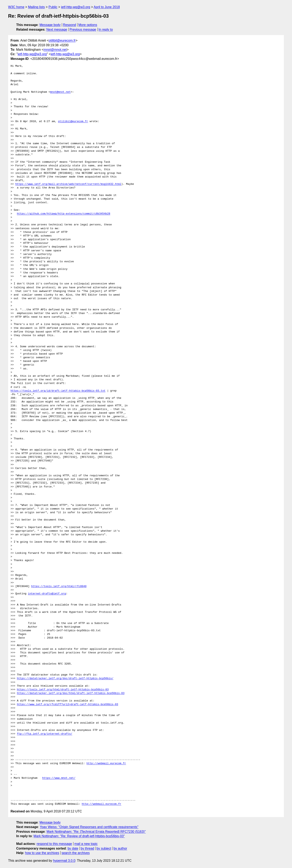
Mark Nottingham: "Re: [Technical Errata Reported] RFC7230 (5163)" (96, 832)
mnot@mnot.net (55, 50)
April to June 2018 (107, 7)
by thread (87, 848)
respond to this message (54, 844)
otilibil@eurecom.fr (62, 40)
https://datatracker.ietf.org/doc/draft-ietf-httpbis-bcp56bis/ (65, 679)
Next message (57, 30)
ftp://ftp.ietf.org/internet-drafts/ (45, 734)
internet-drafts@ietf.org (47, 594)
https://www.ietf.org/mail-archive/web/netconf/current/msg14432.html (68, 184)
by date (73, 848)
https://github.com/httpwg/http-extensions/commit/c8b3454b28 (63, 214)
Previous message (83, 30)
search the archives (76, 853)
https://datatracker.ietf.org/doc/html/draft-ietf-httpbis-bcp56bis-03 (71, 693)
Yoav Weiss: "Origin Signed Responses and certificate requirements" (89, 827)
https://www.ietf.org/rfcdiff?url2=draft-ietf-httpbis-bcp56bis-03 (67, 705)
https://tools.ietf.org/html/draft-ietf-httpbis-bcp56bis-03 (63, 690)
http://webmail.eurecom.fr (106, 764)
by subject (104, 848)
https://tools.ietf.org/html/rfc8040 (59, 586)
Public (53, 7)
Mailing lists (36, 7)
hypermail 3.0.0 (64, 861)
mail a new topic (86, 844)
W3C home (16, 7)
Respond (70, 25)
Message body (50, 25)
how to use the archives (42, 853)
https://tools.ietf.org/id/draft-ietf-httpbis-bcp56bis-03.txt (58, 391)
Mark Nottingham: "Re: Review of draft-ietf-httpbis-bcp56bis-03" (79, 836)
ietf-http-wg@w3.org (76, 7)
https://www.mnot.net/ (59, 778)
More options (88, 25)
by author (120, 848)
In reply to (106, 30)
